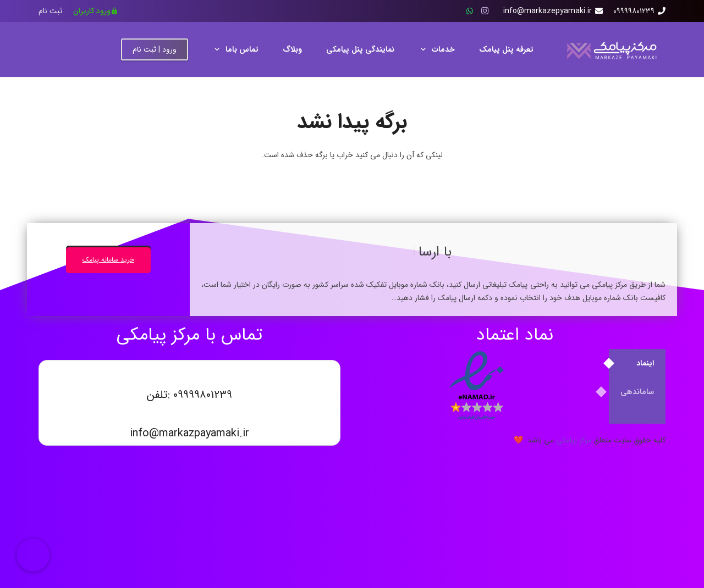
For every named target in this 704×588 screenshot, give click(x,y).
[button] (425, 49)
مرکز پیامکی (574, 440)
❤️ (518, 440)
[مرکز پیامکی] (611, 50)
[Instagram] (485, 11)
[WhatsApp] (470, 11)
